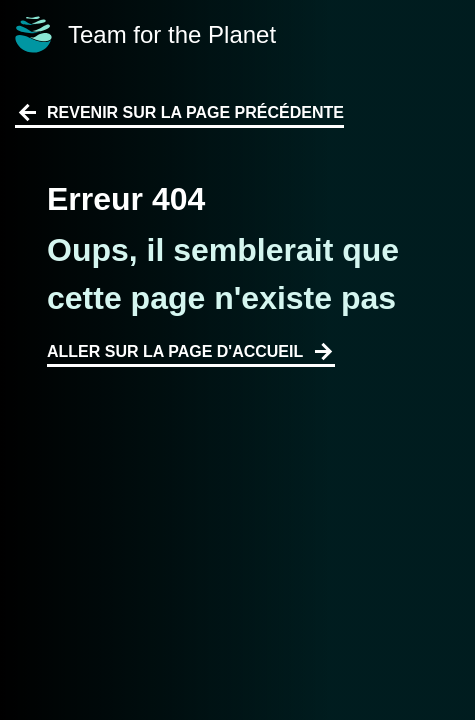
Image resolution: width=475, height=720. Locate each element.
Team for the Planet (145, 34)
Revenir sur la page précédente (179, 113)
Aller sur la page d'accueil (191, 352)
